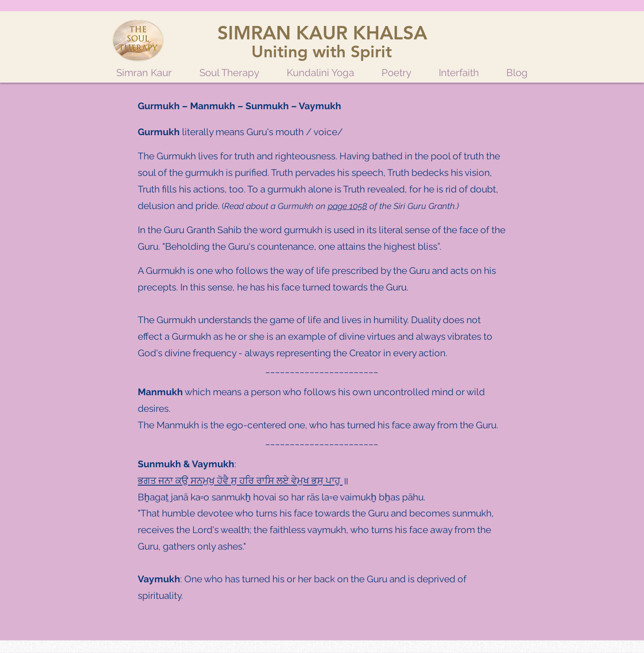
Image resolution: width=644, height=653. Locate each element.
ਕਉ (183, 480)
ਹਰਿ (248, 480)
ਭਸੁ (318, 480)
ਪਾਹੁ (334, 480)
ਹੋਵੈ (224, 480)
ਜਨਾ (167, 480)
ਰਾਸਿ (266, 480)
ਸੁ (235, 480)
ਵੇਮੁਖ (301, 480)
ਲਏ (284, 480)
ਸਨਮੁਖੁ (204, 480)
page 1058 (347, 206)
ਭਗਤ (148, 480)
